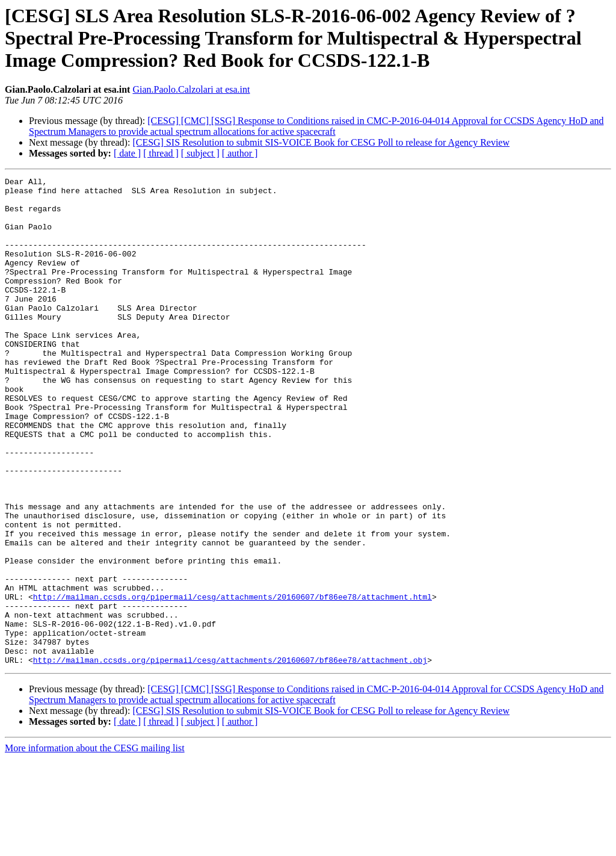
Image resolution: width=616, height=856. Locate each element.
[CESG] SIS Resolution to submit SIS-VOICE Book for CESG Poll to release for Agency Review (321, 142)
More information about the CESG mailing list (95, 845)
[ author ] (240, 153)
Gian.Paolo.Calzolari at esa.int (191, 89)
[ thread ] (161, 153)
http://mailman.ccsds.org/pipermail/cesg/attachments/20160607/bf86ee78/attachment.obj (230, 757)
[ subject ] (200, 153)
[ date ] (127, 153)
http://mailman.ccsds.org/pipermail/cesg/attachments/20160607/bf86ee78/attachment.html (233, 681)
